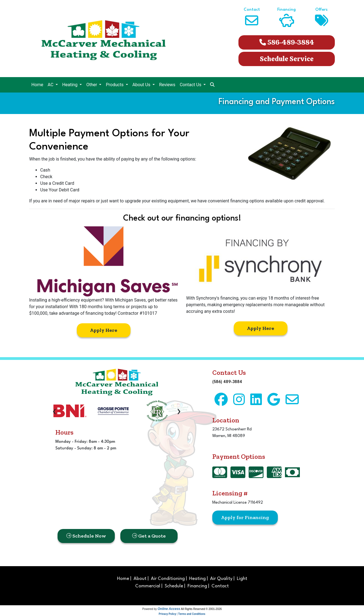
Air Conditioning (168, 579)
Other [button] (92, 85)
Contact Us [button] (191, 85)
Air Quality (221, 579)
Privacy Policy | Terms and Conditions (182, 614)
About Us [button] (142, 85)
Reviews (167, 85)
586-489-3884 (287, 42)
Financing (197, 586)
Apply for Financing (245, 517)
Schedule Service (287, 59)
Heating (197, 579)
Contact (220, 586)
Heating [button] (70, 85)
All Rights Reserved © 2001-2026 (201, 609)
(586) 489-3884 (227, 382)
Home (37, 85)
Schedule (174, 586)
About (140, 579)
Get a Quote (149, 536)
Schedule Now (86, 536)
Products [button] (115, 85)
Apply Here (104, 330)
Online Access (169, 609)
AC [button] (51, 85)
